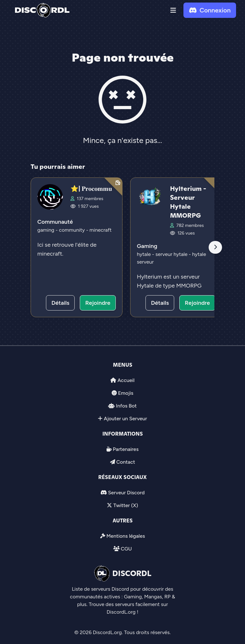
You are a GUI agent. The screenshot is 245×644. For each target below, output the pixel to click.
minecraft (101, 230)
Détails (60, 303)
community (73, 230)
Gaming (147, 246)
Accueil (126, 380)
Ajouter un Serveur (125, 419)
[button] (173, 10)
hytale (145, 254)
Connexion (210, 10)
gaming (46, 230)
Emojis (126, 393)
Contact (126, 462)
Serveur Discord (126, 493)
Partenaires (126, 449)
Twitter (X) (126, 505)
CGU (126, 549)
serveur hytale (172, 254)
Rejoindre (98, 303)
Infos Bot (126, 406)
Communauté (55, 222)
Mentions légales (126, 536)
